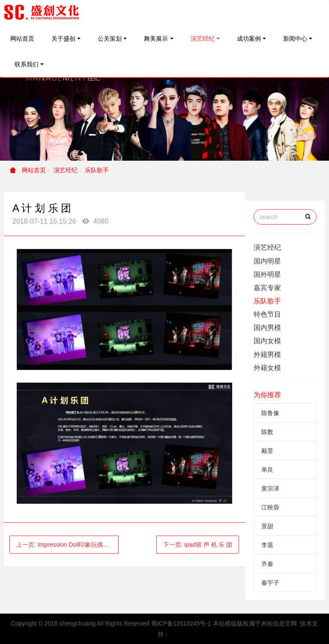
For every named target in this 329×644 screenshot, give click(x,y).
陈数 (267, 432)
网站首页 (22, 39)
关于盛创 (63, 39)
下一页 (198, 545)
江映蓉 (270, 507)
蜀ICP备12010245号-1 (181, 623)
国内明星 (267, 261)
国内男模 (267, 328)
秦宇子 (270, 583)
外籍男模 (267, 355)
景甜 (267, 526)
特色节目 (267, 314)
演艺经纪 (203, 39)
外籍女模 (267, 368)
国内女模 (267, 341)
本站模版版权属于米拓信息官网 (255, 623)
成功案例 (249, 39)
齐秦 (267, 564)
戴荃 (267, 451)
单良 (267, 470)
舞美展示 (156, 39)
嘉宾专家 (267, 288)
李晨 (267, 545)
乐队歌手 (97, 170)
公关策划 (110, 39)
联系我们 (27, 64)
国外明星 (267, 274)
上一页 (66, 545)
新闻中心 (295, 39)
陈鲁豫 (270, 413)
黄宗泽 (270, 488)
